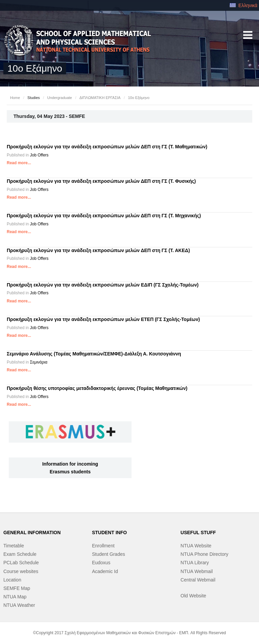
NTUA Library (195, 563)
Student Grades (109, 554)
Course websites (21, 571)
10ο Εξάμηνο (139, 98)
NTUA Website (196, 546)
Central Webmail (198, 580)
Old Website (193, 596)
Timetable (14, 546)
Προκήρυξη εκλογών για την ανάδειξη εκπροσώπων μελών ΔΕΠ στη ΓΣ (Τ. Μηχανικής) (104, 216)
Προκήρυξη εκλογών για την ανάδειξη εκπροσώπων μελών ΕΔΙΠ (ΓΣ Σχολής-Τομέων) (103, 285)
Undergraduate (60, 98)
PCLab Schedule (21, 563)
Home (15, 98)
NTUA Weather (19, 605)
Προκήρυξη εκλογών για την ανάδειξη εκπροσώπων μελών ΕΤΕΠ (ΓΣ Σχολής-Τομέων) (103, 319)
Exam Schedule (20, 554)
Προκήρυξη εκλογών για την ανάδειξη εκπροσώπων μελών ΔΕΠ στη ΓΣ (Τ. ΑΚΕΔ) (98, 250)
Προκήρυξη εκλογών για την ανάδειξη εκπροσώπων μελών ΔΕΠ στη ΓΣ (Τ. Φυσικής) (101, 181)
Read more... (19, 163)
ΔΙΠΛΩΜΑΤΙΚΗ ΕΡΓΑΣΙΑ (100, 98)
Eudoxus (101, 563)
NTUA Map (15, 597)
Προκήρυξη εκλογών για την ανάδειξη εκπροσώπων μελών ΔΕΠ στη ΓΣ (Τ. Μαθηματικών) (107, 147)
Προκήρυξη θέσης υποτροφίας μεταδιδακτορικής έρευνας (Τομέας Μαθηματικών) (97, 388)
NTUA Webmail (196, 571)
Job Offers (39, 155)
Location (12, 580)
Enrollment (103, 546)
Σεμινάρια (39, 362)
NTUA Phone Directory (204, 554)
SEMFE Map (17, 588)
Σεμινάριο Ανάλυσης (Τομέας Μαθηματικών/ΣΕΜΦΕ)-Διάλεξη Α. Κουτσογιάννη (94, 354)
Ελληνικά (243, 5)
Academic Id (105, 571)
